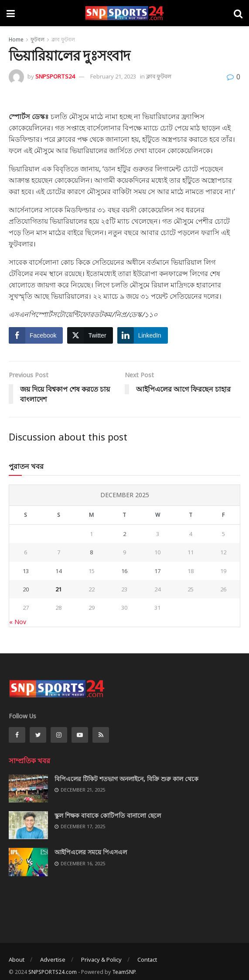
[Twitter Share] (90, 335)
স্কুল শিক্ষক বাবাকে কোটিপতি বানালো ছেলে (108, 815)
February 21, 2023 (113, 76)
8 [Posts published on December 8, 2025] (91, 552)
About (17, 960)
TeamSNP (124, 972)
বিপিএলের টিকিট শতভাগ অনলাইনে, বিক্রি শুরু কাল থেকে (126, 779)
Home (16, 39)
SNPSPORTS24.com (53, 972)
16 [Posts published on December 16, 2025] (124, 571)
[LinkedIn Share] (143, 335)
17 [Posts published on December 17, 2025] (157, 571)
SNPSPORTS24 (55, 76)
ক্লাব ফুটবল (63, 39)
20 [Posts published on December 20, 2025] (26, 589)
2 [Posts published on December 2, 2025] (124, 534)
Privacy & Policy (101, 960)
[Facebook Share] (36, 335)
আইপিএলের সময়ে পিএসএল (91, 852)
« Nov (18, 622)
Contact (147, 960)
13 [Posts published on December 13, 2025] (26, 571)
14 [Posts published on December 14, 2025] (58, 571)
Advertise (53, 960)
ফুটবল (38, 39)
